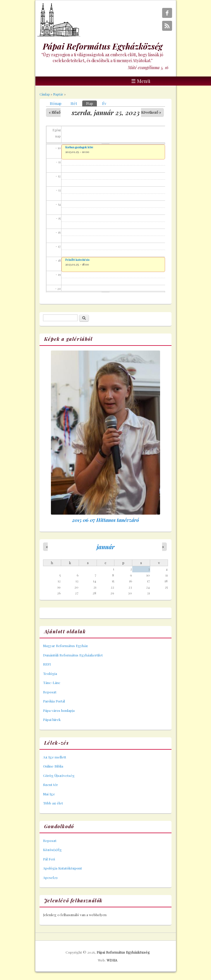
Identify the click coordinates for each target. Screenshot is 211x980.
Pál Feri (49, 859)
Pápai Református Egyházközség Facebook (167, 13)
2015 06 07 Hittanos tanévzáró (105, 520)
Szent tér (50, 785)
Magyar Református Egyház (65, 646)
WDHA (112, 960)
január (106, 547)
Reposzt (50, 692)
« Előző (55, 112)
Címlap (45, 94)
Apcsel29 (50, 877)
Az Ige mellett (55, 757)
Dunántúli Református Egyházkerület (73, 655)
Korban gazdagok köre (79, 147)
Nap (91, 103)
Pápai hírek (52, 719)
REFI (47, 664)
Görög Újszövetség (59, 775)
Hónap (56, 103)
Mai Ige (49, 794)
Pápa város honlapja (59, 710)
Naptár (58, 94)
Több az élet (53, 803)
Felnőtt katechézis (77, 260)
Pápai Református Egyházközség (123, 952)
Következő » (151, 112)
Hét (74, 103)
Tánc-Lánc (52, 683)
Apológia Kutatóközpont (62, 868)
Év (104, 103)
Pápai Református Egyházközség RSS (167, 26)
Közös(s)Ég (52, 850)
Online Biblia (53, 766)
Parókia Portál (54, 701)
